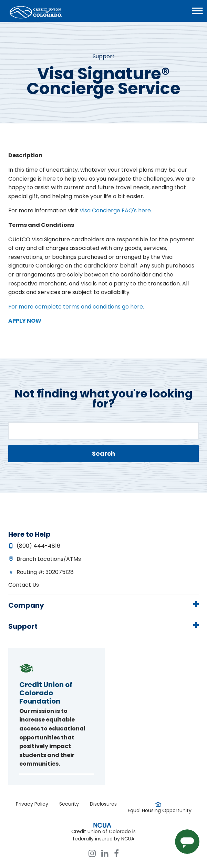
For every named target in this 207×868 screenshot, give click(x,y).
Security (69, 804)
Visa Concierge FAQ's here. (115, 210)
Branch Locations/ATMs (49, 559)
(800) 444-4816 (38, 546)
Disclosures (103, 804)
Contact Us (24, 585)
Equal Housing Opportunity (160, 810)
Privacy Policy (32, 804)
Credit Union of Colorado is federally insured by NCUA (104, 835)
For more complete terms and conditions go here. (76, 307)
